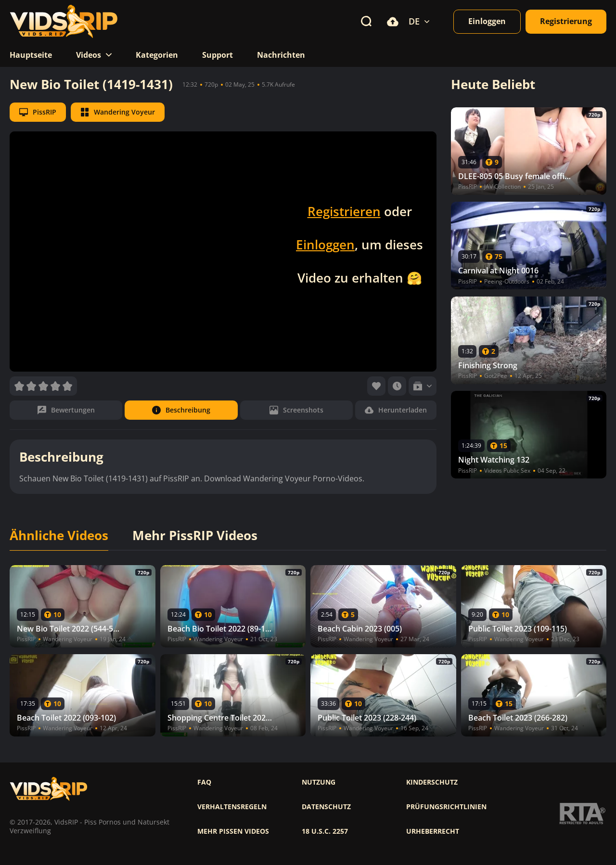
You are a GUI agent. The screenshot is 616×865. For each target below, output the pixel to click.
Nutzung (319, 782)
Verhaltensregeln (232, 807)
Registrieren (344, 211)
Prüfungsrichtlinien (446, 807)
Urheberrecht (433, 831)
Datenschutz (326, 807)
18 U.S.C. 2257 (325, 831)
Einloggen (325, 245)
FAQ (204, 782)
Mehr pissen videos (233, 831)
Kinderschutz (432, 782)
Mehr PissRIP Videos (195, 536)
